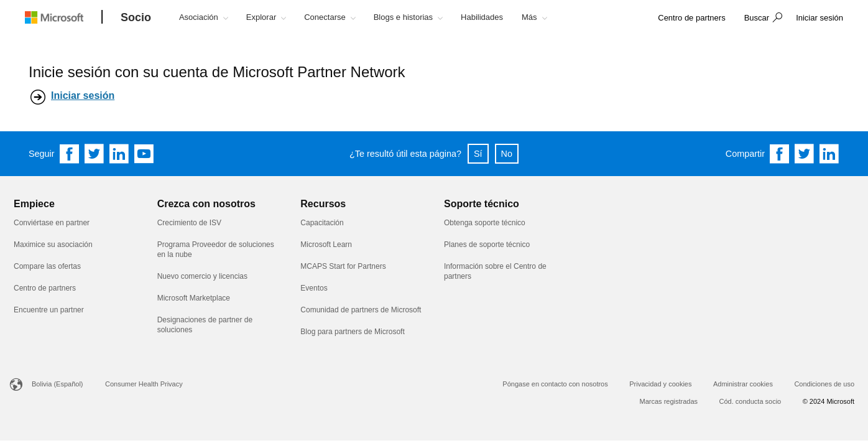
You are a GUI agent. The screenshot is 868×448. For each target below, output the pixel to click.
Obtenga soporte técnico (485, 223)
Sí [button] (478, 154)
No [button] (507, 154)
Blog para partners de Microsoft (352, 332)
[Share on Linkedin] (829, 154)
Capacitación (322, 223)
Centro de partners (45, 288)
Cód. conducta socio (750, 401)
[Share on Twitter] (805, 154)
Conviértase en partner (52, 223)
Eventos (314, 288)
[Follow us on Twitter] (95, 154)
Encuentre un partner (49, 310)
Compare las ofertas (47, 266)
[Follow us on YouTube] (144, 154)
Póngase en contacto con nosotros (555, 384)
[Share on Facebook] (780, 154)
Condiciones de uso (824, 384)
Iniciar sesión (83, 96)
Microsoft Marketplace (194, 298)
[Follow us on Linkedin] (119, 154)
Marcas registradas (669, 401)
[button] (762, 19)
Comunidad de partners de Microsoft (361, 310)
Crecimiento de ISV (189, 223)
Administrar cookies (743, 384)
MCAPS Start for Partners (344, 266)
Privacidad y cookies (660, 384)
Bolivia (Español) (58, 384)
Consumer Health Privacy (144, 384)
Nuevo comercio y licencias (202, 276)
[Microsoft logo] (63, 17)
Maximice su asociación (53, 245)
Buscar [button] (757, 18)
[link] (691, 18)
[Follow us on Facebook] (70, 154)
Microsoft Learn (326, 245)
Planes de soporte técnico (487, 245)
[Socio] (136, 18)
